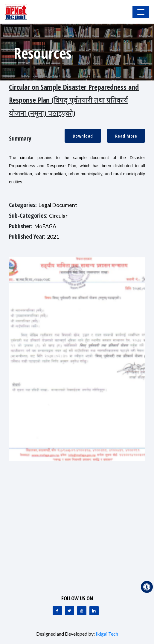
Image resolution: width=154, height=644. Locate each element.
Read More (126, 136)
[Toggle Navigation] (141, 12)
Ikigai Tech (107, 634)
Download (83, 136)
